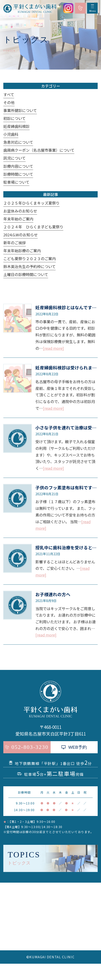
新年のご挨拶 (15, 243)
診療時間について (18, 174)
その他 (9, 102)
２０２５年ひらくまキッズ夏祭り (31, 203)
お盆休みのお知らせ (20, 211)
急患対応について (18, 142)
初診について (14, 118)
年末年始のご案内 (18, 219)
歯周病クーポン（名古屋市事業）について (39, 150)
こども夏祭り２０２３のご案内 (30, 258)
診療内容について (18, 166)
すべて (9, 94)
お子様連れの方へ (53, 594)
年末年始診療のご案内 (22, 251)
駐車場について (16, 182)
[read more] (53, 348)
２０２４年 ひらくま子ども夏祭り (33, 227)
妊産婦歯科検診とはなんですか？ (68, 307)
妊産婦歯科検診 (16, 126)
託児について (14, 158)
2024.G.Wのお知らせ (21, 235)
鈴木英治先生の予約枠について (29, 266)
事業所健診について (20, 110)
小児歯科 (11, 134)
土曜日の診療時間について (26, 274)
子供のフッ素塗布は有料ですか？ (68, 487)
